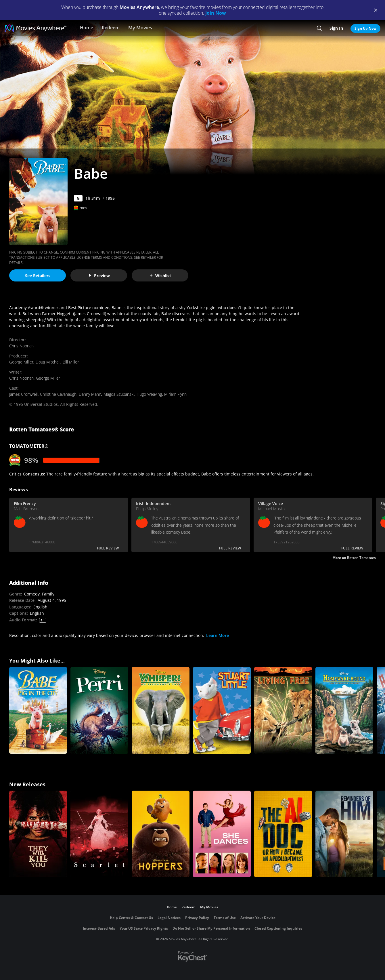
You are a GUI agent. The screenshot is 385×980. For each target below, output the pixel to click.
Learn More (218, 635)
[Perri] (99, 710)
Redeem (111, 28)
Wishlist (160, 276)
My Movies (140, 28)
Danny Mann (90, 394)
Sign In (336, 28)
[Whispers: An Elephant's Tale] (161, 710)
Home (87, 28)
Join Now (216, 13)
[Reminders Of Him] (344, 834)
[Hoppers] (161, 834)
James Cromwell (23, 394)
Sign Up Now (365, 28)
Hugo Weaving (149, 394)
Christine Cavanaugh (58, 394)
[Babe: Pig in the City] (38, 710)
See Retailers (38, 276)
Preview (99, 276)
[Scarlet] (99, 834)
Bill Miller (71, 362)
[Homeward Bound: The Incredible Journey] (344, 710)
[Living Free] (283, 710)
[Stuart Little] (222, 710)
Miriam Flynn (175, 394)
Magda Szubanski (119, 394)
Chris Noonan (21, 346)
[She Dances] (222, 834)
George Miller (21, 362)
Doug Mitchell (48, 362)
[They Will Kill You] (38, 834)
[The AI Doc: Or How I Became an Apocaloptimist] (283, 834)
